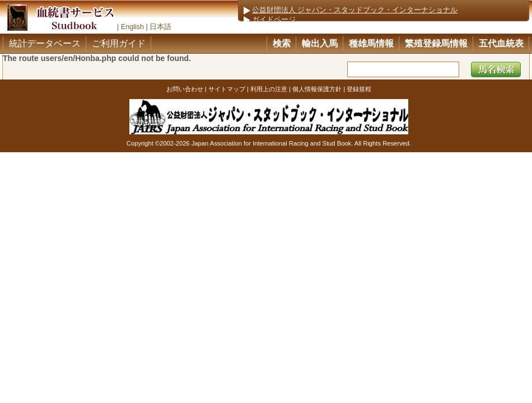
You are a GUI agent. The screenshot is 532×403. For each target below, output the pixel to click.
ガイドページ (274, 20)
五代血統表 (501, 43)
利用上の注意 (269, 89)
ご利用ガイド (119, 43)
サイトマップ (227, 89)
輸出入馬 (320, 43)
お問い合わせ (185, 89)
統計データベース (45, 43)
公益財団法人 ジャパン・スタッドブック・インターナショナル (355, 10)
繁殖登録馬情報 (436, 43)
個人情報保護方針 (317, 89)
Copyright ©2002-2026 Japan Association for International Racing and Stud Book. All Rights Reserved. (269, 143)
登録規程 (359, 89)
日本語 (160, 27)
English (132, 27)
